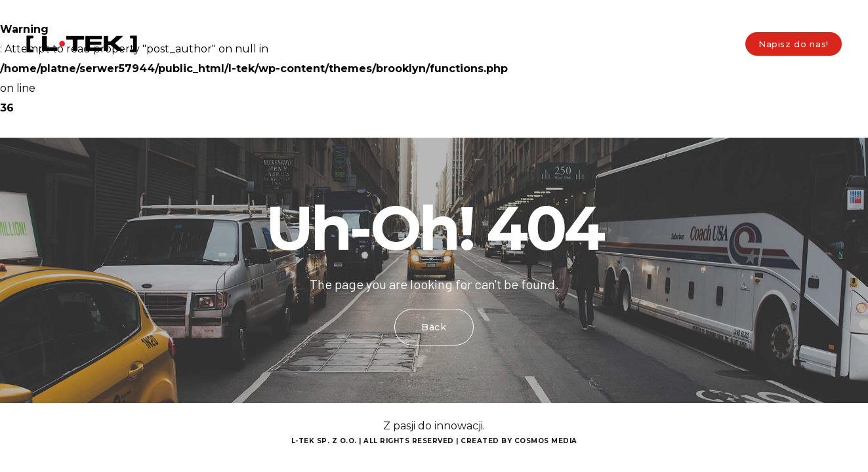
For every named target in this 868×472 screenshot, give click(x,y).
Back (434, 327)
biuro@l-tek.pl (159, 13)
